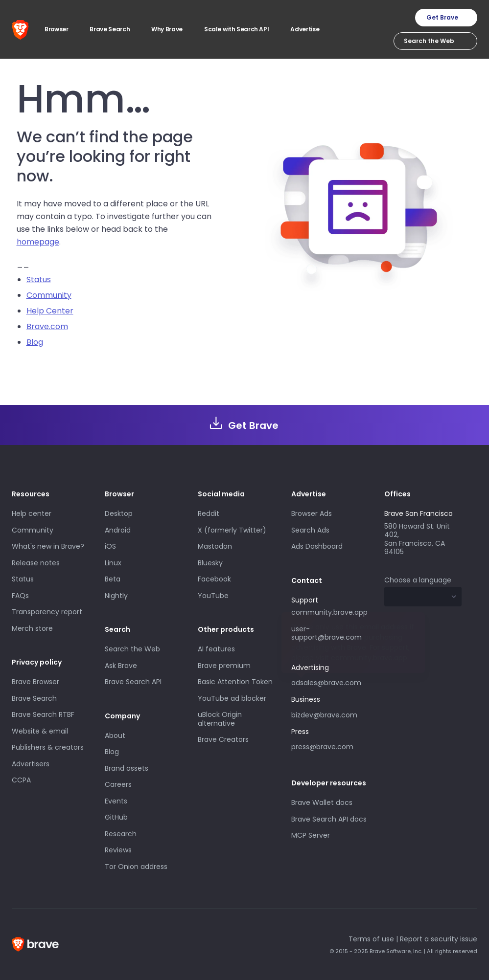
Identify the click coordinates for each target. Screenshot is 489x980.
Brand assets (127, 768)
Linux (113, 563)
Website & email (40, 731)
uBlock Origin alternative (220, 719)
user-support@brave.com (326, 633)
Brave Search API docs (329, 819)
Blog (35, 342)
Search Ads (310, 530)
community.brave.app (329, 612)
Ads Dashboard (317, 546)
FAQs (20, 596)
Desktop (119, 513)
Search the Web (132, 649)
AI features (216, 649)
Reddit (209, 513)
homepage (38, 242)
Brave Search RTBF (43, 714)
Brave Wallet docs (322, 802)
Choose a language (418, 580)
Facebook (214, 579)
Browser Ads (312, 513)
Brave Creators (223, 739)
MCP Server (311, 835)
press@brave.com (322, 747)
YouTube (213, 596)
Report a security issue (439, 939)
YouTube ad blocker (232, 698)
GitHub (116, 817)
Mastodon (215, 546)
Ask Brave (121, 666)
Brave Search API (133, 682)
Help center (32, 513)
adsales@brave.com (326, 683)
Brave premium (224, 666)
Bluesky (210, 563)
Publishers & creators (48, 747)
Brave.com (47, 326)
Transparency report (47, 612)
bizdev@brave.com (324, 715)
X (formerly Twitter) (232, 530)
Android (118, 530)
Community (49, 295)
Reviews (118, 850)
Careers (118, 784)
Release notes (36, 563)
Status (39, 279)
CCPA (21, 780)
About (115, 735)
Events (116, 801)
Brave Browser (35, 682)
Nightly (116, 596)
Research (121, 834)
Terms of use (371, 939)
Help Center (50, 311)
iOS (110, 546)
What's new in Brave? (48, 546)
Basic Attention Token (235, 682)
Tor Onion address (136, 867)
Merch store (32, 628)
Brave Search (34, 698)
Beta (113, 579)
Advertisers (31, 764)
